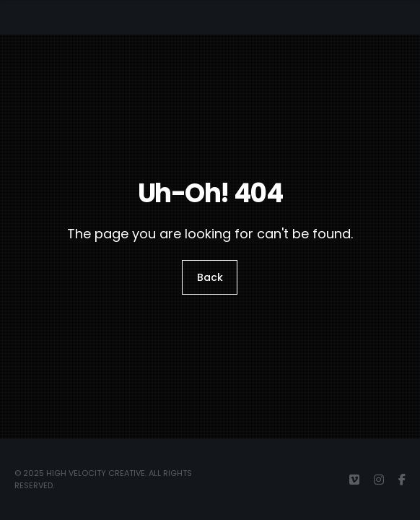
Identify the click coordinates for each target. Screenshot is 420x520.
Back (210, 277)
